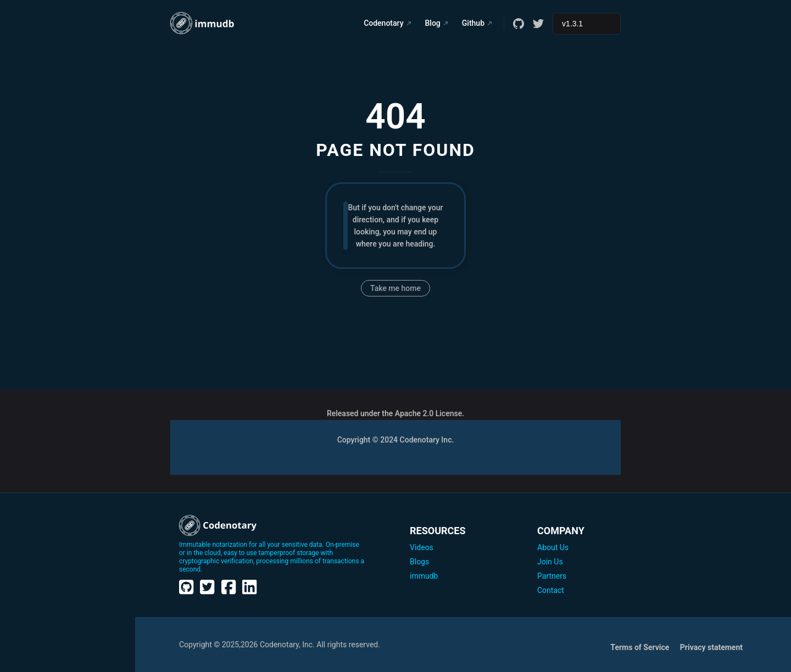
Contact (551, 590)
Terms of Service (640, 647)
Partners (552, 576)
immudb (424, 576)
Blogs (419, 562)
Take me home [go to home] (396, 288)
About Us (553, 547)
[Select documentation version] (587, 24)
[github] (519, 24)
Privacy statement (711, 647)
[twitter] (538, 24)
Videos (422, 547)
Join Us (550, 562)
